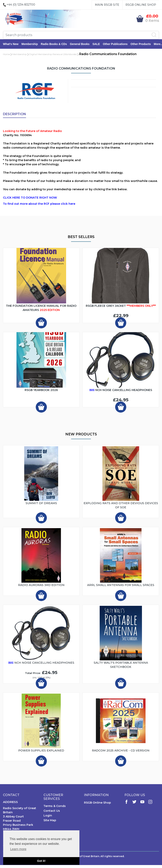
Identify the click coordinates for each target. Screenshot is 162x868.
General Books (80, 44)
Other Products (141, 44)
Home (6, 54)
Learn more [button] (18, 849)
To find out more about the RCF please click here (39, 204)
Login (48, 815)
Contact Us (52, 811)
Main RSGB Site (107, 5)
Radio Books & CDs (54, 44)
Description (14, 114)
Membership (30, 44)
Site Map (50, 820)
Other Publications (115, 44)
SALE (96, 44)
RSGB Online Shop (141, 5)
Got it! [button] (41, 861)
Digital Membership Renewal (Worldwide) (53, 54)
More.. (158, 44)
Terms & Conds (55, 806)
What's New (11, 44)
